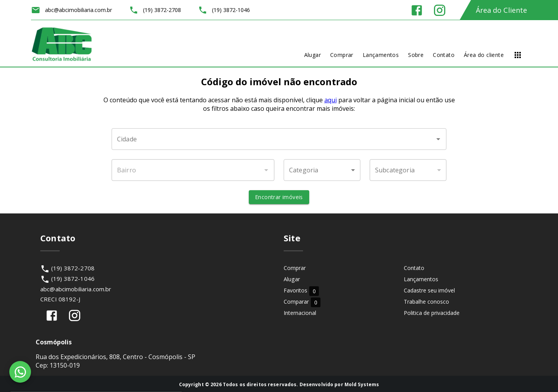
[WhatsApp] (20, 372)
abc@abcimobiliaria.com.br (76, 289)
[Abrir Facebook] (417, 10)
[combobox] (279, 139)
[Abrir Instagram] (440, 10)
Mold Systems (362, 384)
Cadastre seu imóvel (429, 290)
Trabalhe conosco (426, 302)
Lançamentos (421, 279)
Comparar (302, 302)
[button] (322, 170)
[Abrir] (438, 139)
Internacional (300, 313)
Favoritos (301, 291)
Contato (414, 268)
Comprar (295, 268)
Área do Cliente (501, 10)
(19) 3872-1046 (73, 279)
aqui (331, 100)
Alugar (292, 279)
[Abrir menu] (518, 55)
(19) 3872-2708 (73, 268)
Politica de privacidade (432, 313)
